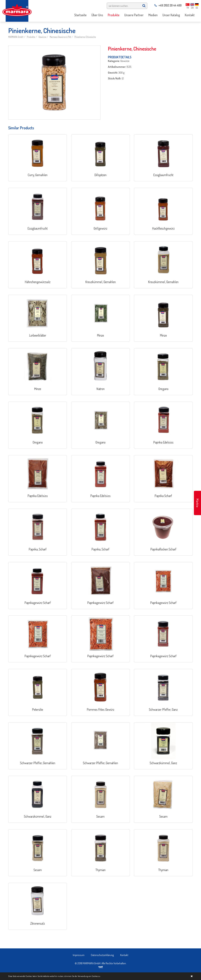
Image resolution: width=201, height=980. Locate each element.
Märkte (197, 503)
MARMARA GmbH (16, 37)
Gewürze (42, 37)
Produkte (31, 37)
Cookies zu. (96, 976)
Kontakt (124, 955)
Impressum (79, 955)
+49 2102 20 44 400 (168, 5)
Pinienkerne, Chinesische (85, 37)
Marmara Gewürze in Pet (60, 37)
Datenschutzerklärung (102, 955)
